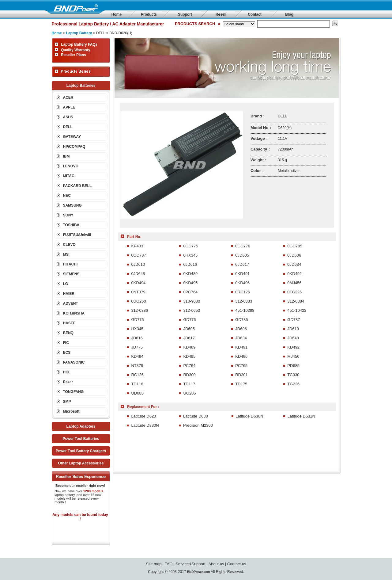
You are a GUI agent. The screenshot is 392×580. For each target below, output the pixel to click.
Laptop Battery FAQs (79, 44)
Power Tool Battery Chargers (81, 451)
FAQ (168, 564)
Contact (255, 14)
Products (149, 14)
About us (216, 564)
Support (185, 14)
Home (117, 14)
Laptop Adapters (81, 426)
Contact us (237, 564)
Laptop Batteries (81, 86)
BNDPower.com (198, 572)
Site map (154, 564)
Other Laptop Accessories (81, 463)
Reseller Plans (73, 55)
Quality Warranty (76, 50)
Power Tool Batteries (81, 439)
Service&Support (190, 564)
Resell (221, 14)
